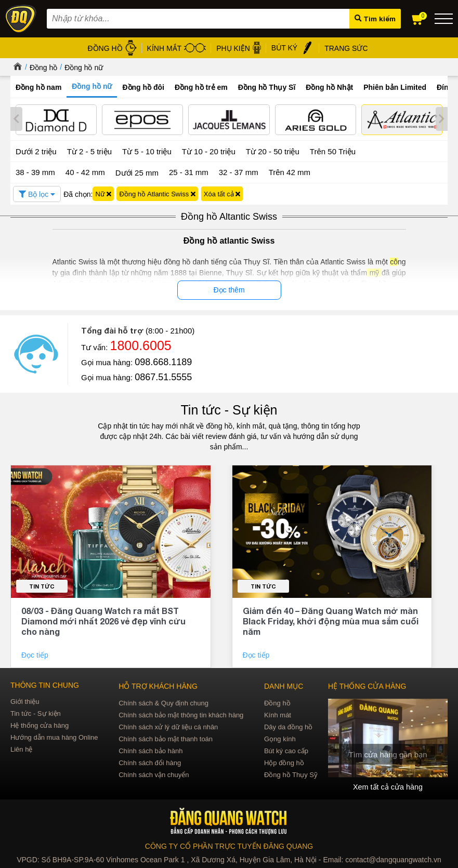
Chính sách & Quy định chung (163, 702)
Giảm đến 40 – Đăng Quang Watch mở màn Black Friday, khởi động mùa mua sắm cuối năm (331, 620)
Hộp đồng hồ (284, 762)
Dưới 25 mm (137, 172)
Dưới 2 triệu (36, 150)
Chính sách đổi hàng (150, 762)
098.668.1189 (163, 361)
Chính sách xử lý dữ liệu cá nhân (168, 726)
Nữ (103, 193)
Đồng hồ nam (38, 87)
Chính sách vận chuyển (154, 774)
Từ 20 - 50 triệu (273, 150)
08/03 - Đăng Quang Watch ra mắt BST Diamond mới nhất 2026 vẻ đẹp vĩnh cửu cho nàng (103, 620)
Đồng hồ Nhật (329, 87)
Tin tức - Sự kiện (229, 409)
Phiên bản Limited (395, 87)
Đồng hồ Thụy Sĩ (267, 87)
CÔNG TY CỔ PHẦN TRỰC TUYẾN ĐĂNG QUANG (229, 845)
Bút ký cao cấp (286, 750)
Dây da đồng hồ (288, 726)
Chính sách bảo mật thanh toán (166, 738)
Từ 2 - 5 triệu (89, 150)
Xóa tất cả (222, 193)
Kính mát (278, 714)
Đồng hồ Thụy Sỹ (291, 774)
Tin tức (42, 585)
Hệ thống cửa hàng (40, 724)
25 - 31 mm (189, 171)
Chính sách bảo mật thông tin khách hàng (181, 714)
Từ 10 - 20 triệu (209, 150)
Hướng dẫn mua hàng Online (54, 736)
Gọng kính (280, 738)
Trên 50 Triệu (333, 150)
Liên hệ (21, 748)
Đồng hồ (43, 68)
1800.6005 (141, 344)
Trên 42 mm (290, 171)
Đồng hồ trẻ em (201, 87)
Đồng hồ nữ (84, 68)
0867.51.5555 (163, 376)
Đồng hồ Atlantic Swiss (157, 193)
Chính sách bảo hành (151, 750)
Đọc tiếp (36, 654)
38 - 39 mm (35, 171)
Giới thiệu (25, 700)
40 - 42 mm (85, 171)
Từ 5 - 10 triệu (147, 150)
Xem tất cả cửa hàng (388, 786)
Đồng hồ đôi (143, 87)
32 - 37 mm (239, 171)
